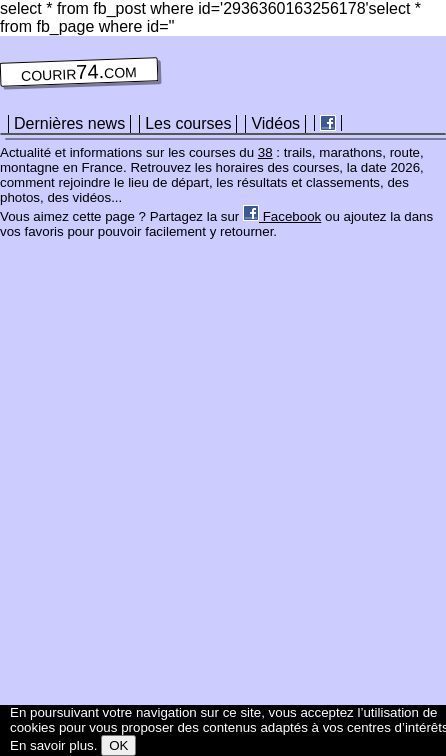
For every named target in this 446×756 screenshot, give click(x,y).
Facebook (282, 216)
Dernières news (69, 123)
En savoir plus (52, 745)
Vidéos (275, 123)
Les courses (188, 123)
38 (265, 152)
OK (118, 745)
